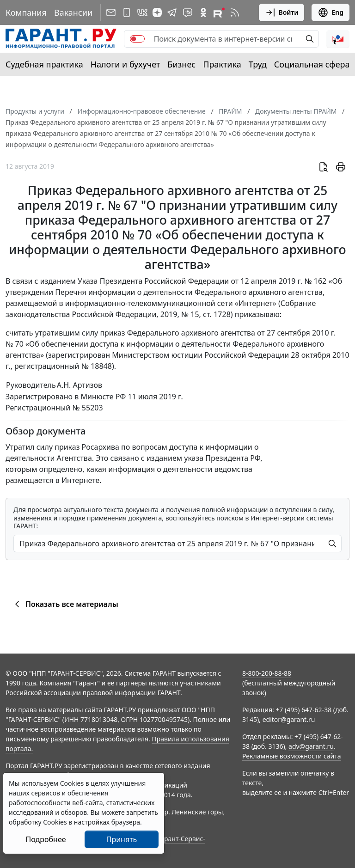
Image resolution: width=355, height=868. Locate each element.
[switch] (137, 39)
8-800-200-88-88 (267, 673)
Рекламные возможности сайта (292, 756)
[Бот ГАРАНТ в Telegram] (188, 12)
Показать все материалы (65, 604)
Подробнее (46, 839)
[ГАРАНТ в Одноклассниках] (203, 12)
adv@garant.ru (311, 746)
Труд (258, 64)
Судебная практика (44, 64)
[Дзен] (157, 12)
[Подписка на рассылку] (111, 12)
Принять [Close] (122, 839)
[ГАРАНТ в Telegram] (172, 12)
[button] (338, 39)
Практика (222, 64)
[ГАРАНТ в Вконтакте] (142, 12)
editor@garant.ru (289, 719)
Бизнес (181, 64)
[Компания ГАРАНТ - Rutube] (219, 12)
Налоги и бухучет (125, 64)
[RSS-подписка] (235, 12)
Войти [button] (282, 12)
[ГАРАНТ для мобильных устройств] (127, 12)
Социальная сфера (312, 64)
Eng (331, 12)
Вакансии (73, 12)
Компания (26, 12)
